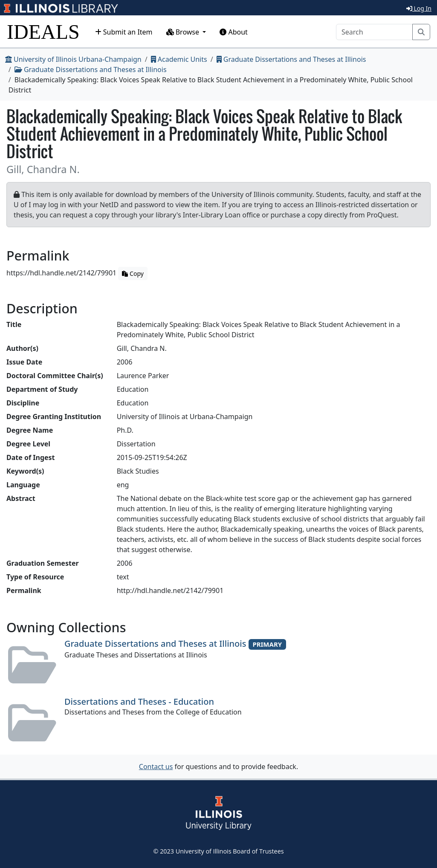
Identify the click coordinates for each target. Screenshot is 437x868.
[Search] (374, 32)
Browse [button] (184, 32)
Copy (133, 273)
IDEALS (43, 32)
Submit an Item (124, 32)
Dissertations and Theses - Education (139, 702)
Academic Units (179, 59)
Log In (419, 8)
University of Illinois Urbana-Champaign (73, 59)
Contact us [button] (156, 767)
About (234, 32)
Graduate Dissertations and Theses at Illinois (291, 59)
